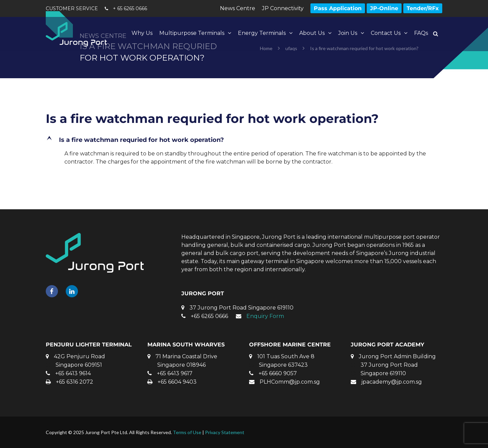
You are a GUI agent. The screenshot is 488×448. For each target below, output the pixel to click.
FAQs (421, 33)
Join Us (348, 33)
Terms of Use (187, 432)
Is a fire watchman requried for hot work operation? (212, 119)
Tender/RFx (423, 8)
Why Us (142, 33)
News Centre (238, 8)
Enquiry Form (265, 316)
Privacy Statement (225, 432)
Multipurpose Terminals (192, 33)
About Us (312, 33)
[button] (244, 140)
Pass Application (338, 8)
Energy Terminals (262, 33)
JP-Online (384, 8)
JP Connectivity (283, 8)
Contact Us (386, 33)
